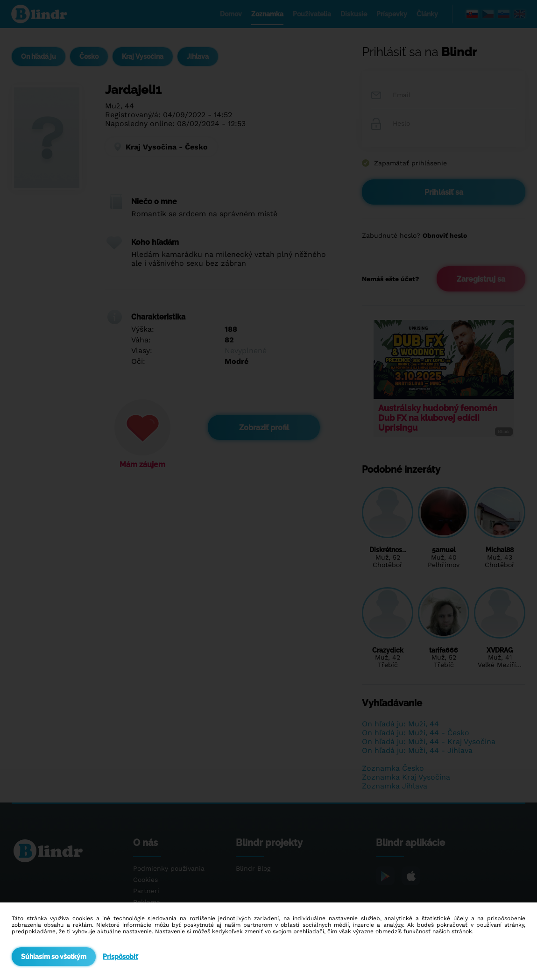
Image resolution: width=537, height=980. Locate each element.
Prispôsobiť (120, 957)
